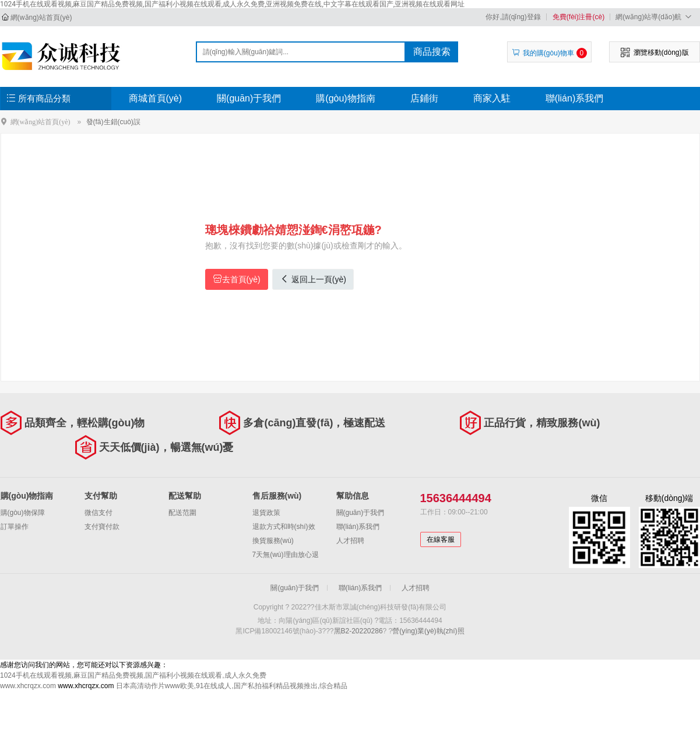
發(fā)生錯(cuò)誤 (113, 122)
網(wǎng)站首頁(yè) (41, 17)
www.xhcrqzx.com (28, 686)
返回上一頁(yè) (313, 279)
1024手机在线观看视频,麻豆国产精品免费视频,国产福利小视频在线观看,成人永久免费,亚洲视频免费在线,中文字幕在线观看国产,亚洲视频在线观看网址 (232, 4)
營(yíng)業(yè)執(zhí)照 (428, 631)
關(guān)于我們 (249, 98)
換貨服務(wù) (273, 541)
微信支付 (99, 513)
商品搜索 (432, 52)
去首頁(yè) (237, 279)
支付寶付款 (102, 527)
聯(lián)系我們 (575, 98)
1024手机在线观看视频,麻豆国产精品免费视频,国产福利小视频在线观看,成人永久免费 (133, 675)
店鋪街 (424, 98)
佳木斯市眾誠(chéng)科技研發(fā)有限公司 (63, 56)
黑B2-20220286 (358, 631)
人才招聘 (350, 541)
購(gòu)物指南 (345, 98)
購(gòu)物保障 (23, 513)
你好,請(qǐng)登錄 (513, 17)
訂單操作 (15, 527)
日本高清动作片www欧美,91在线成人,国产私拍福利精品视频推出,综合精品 (232, 686)
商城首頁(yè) (156, 98)
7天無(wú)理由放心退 (286, 555)
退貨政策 (266, 513)
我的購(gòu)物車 (549, 53)
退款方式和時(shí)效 (284, 527)
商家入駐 (492, 98)
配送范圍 (182, 513)
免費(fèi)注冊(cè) (578, 17)
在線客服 (441, 539)
